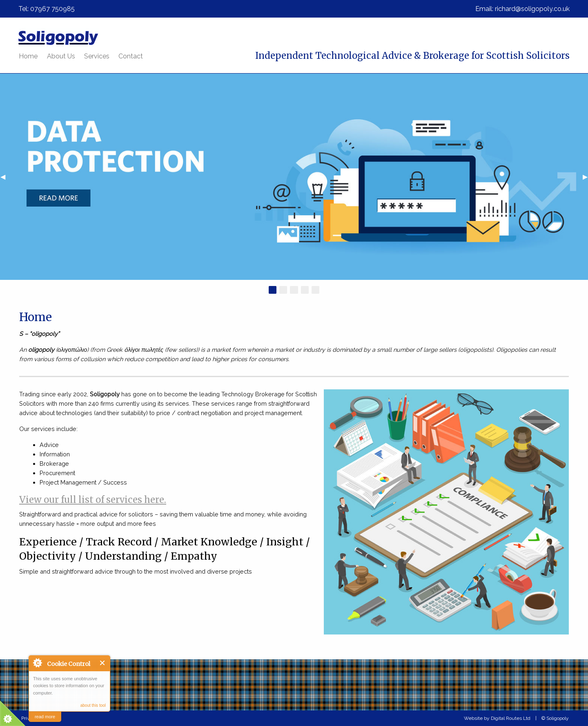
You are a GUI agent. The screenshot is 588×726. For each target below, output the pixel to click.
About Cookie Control (37, 663)
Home (28, 56)
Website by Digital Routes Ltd (497, 718)
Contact (131, 56)
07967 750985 (52, 9)
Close (103, 663)
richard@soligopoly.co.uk (532, 9)
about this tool (93, 705)
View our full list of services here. (93, 500)
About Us (61, 56)
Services (97, 56)
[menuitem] (28, 56)
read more (45, 717)
